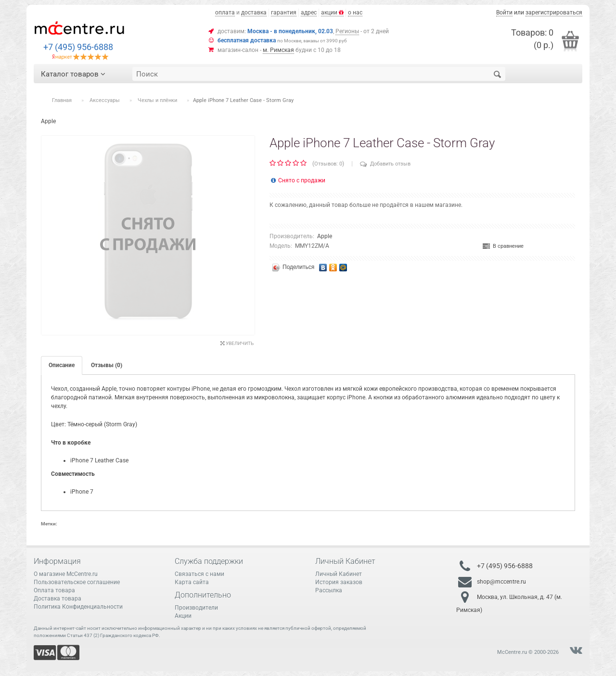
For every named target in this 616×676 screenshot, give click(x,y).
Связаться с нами (199, 574)
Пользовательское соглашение (77, 582)
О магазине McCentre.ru (66, 574)
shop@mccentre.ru (501, 582)
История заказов (339, 582)
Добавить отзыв (385, 164)
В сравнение (503, 246)
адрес (309, 13)
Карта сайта (192, 582)
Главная (62, 100)
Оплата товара (54, 590)
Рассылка (329, 590)
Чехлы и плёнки (157, 100)
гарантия (284, 13)
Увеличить (237, 343)
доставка (254, 13)
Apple (325, 236)
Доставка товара (58, 599)
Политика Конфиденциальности (78, 607)
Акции (183, 616)
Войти (504, 13)
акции (332, 13)
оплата (225, 13)
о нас (355, 13)
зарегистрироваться (554, 13)
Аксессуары (105, 100)
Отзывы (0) (107, 365)
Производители (196, 608)
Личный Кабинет (339, 574)
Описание (62, 365)
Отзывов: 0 (328, 164)
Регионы (347, 31)
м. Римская (278, 50)
